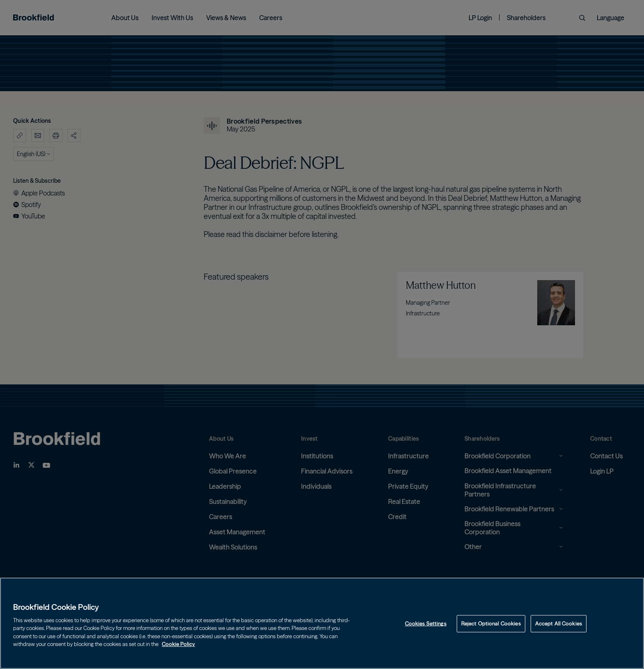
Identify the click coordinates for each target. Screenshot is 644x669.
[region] (322, 623)
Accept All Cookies (559, 623)
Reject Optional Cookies (491, 623)
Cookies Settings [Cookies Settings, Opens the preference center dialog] (426, 623)
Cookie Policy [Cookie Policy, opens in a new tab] (178, 644)
